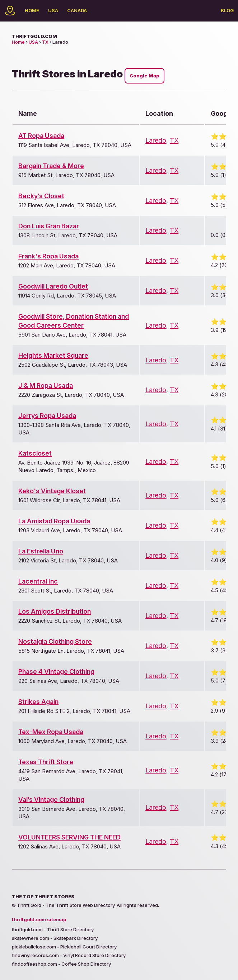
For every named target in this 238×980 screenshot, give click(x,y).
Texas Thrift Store (46, 762)
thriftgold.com (34, 36)
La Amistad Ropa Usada (54, 521)
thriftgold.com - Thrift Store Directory (53, 929)
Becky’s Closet (41, 196)
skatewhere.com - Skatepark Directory (55, 938)
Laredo (156, 140)
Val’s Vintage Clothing (51, 800)
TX (45, 42)
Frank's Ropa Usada (48, 256)
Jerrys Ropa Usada (47, 416)
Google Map (144, 76)
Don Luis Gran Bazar (49, 226)
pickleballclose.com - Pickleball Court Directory (64, 947)
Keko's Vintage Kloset (52, 491)
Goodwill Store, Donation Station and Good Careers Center (74, 321)
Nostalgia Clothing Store (55, 641)
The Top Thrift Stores (43, 896)
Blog (227, 10)
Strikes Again (38, 702)
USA (53, 10)
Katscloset (35, 453)
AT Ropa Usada (41, 136)
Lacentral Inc (38, 581)
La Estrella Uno (41, 551)
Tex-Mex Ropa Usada (51, 732)
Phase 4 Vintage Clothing (56, 672)
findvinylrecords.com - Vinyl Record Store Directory (69, 955)
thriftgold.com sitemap (39, 919)
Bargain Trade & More (51, 166)
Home (32, 10)
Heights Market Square (53, 355)
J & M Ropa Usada (46, 386)
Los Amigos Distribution (55, 611)
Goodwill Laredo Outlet (53, 286)
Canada (77, 10)
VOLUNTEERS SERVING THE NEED (69, 837)
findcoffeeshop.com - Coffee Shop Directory (61, 964)
